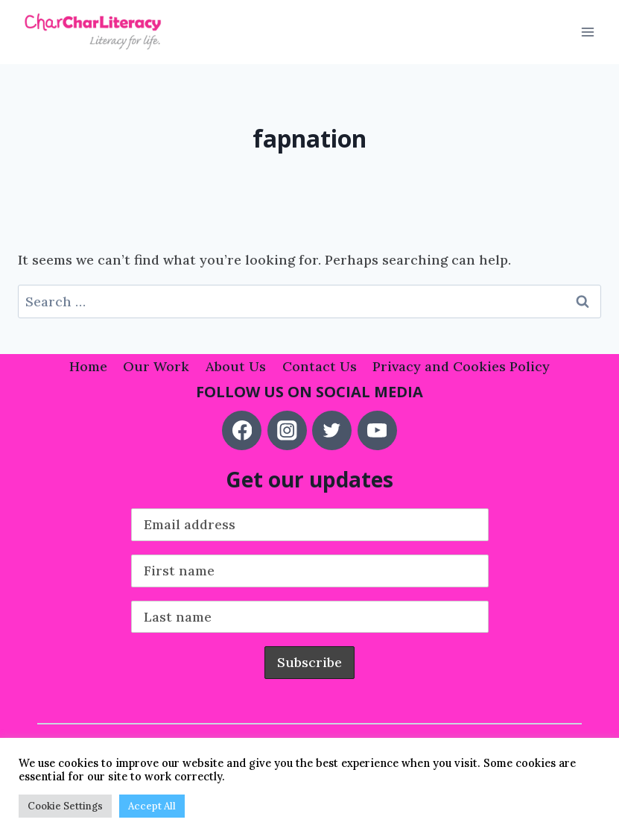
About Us (236, 366)
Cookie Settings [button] (65, 806)
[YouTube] (377, 430)
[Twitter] (332, 430)
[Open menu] (587, 32)
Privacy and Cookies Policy (461, 366)
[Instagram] (287, 430)
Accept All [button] (152, 806)
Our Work (156, 366)
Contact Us (320, 366)
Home (88, 366)
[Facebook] (242, 430)
